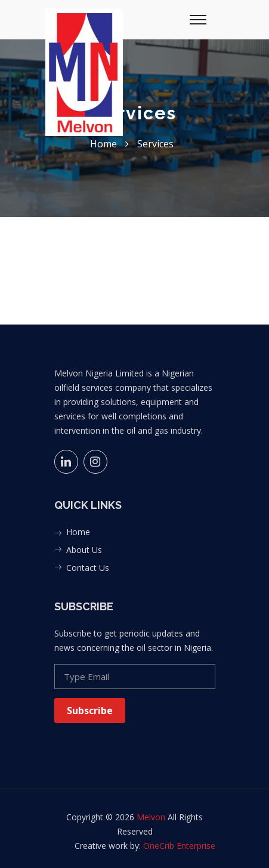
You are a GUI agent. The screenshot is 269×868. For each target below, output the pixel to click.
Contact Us (88, 568)
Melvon (151, 817)
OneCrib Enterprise (179, 846)
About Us (84, 550)
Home (78, 532)
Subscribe (90, 711)
